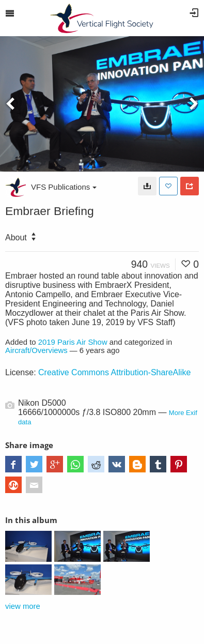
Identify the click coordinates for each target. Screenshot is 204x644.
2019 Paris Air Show (73, 342)
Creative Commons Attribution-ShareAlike (114, 372)
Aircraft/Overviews (36, 350)
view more (23, 606)
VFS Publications (64, 187)
